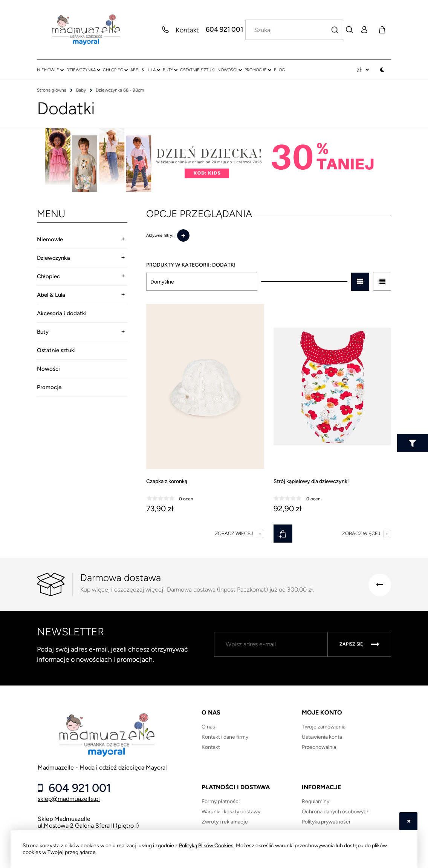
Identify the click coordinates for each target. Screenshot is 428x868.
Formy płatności (221, 801)
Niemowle (50, 239)
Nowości (48, 369)
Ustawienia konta (322, 737)
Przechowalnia (319, 747)
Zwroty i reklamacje (225, 822)
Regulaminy (316, 801)
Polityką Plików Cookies (206, 846)
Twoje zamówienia (324, 727)
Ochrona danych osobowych (336, 812)
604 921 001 (224, 30)
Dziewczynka (53, 258)
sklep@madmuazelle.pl (69, 799)
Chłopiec (48, 276)
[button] (239, 534)
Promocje (49, 387)
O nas (208, 727)
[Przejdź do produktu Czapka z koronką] (205, 387)
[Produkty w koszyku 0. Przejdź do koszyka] (382, 30)
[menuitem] (50, 70)
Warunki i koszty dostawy (231, 812)
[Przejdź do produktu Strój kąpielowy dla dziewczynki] (332, 387)
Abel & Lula (51, 295)
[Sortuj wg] (202, 282)
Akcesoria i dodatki (62, 313)
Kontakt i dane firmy (225, 737)
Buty (43, 332)
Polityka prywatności (326, 822)
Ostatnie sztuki (56, 350)
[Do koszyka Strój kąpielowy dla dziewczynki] (283, 534)
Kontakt (211, 747)
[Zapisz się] (359, 644)
